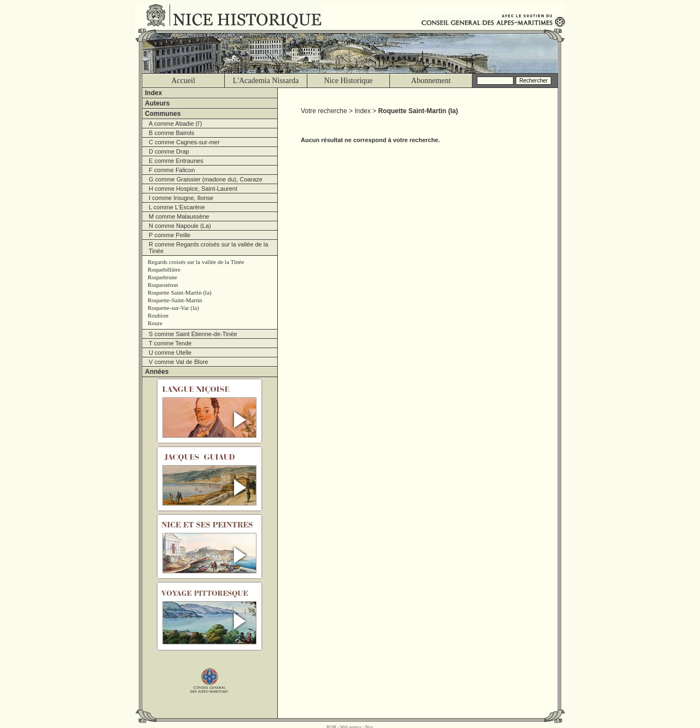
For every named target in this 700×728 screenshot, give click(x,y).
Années (157, 372)
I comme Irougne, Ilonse (181, 198)
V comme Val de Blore (179, 362)
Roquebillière (164, 269)
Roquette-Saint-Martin (175, 300)
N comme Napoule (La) (180, 226)
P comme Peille (170, 235)
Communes (163, 114)
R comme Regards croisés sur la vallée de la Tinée (208, 248)
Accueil (183, 81)
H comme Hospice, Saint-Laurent (193, 189)
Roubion (158, 315)
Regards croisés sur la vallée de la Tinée (196, 262)
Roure (155, 323)
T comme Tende (170, 343)
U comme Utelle (170, 353)
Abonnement (431, 81)
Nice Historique (348, 81)
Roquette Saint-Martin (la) (180, 292)
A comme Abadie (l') (175, 124)
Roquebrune (162, 277)
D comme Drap (169, 151)
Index (153, 93)
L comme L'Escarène (177, 207)
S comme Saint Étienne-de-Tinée (193, 334)
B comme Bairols (171, 133)
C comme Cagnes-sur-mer (184, 142)
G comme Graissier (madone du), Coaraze (206, 179)
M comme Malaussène (179, 216)
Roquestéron (163, 285)
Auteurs (157, 103)
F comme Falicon (172, 170)
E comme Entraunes (176, 161)
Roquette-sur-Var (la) (173, 308)
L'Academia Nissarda (266, 81)
